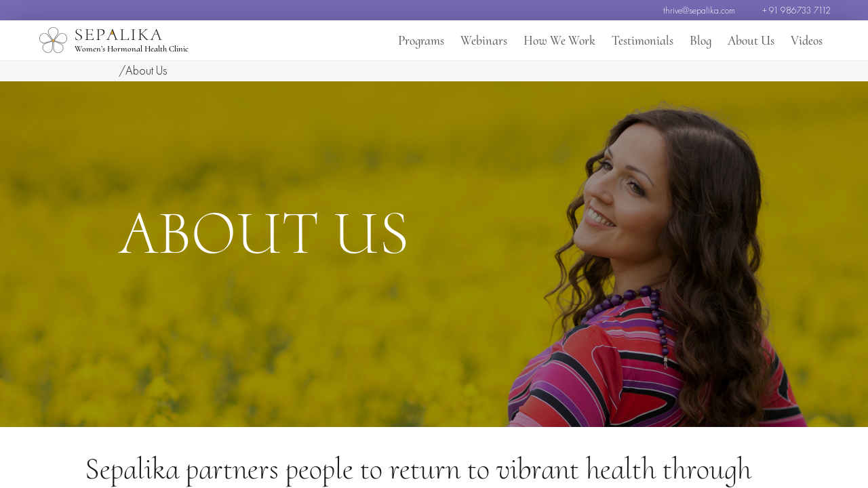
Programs (431, 41)
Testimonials (645, 41)
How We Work (565, 41)
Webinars (492, 41)
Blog (702, 41)
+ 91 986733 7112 (796, 10)
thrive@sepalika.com (699, 10)
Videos (807, 41)
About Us (751, 41)
